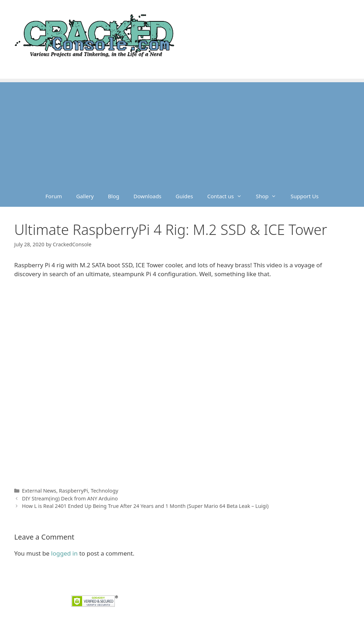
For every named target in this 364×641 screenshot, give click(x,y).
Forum (54, 196)
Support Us (304, 196)
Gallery (85, 196)
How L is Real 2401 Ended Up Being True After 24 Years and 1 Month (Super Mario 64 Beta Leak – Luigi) (145, 506)
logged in (65, 553)
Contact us (228, 196)
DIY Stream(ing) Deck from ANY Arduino (70, 498)
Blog (114, 196)
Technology (104, 491)
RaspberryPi (74, 491)
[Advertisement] (182, 132)
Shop (270, 196)
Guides (184, 196)
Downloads (148, 196)
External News (39, 491)
